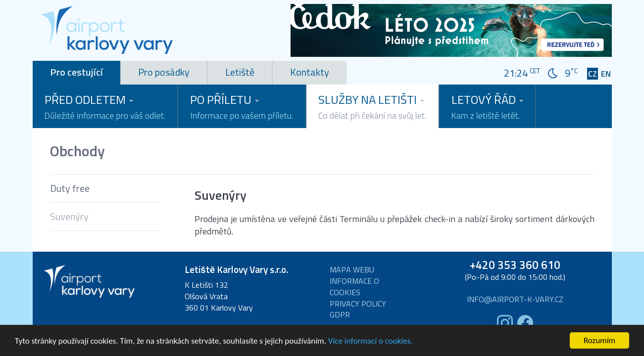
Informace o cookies (354, 287)
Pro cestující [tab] (76, 72)
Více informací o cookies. (371, 342)
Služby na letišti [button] (372, 106)
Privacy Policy (358, 304)
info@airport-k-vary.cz (515, 299)
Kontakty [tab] (310, 72)
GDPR (340, 315)
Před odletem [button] (105, 106)
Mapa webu (352, 270)
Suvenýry (69, 216)
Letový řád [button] (487, 106)
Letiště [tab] (240, 72)
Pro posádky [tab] (164, 72)
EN (606, 74)
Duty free (70, 188)
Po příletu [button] (242, 106)
